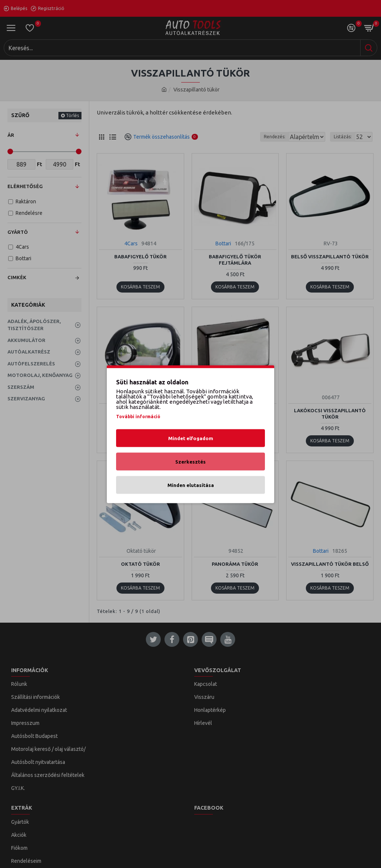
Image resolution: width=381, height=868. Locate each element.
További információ (138, 416)
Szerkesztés (190, 461)
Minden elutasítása (191, 485)
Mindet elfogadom (191, 438)
